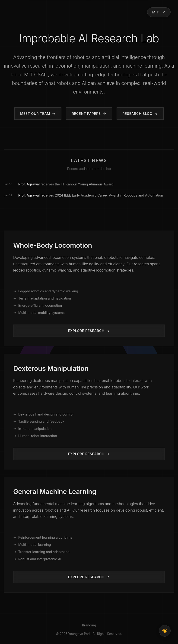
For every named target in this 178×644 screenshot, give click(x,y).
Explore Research (86, 331)
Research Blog (137, 114)
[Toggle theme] (165, 631)
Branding (89, 625)
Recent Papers (86, 114)
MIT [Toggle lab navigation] (156, 12)
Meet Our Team (35, 114)
